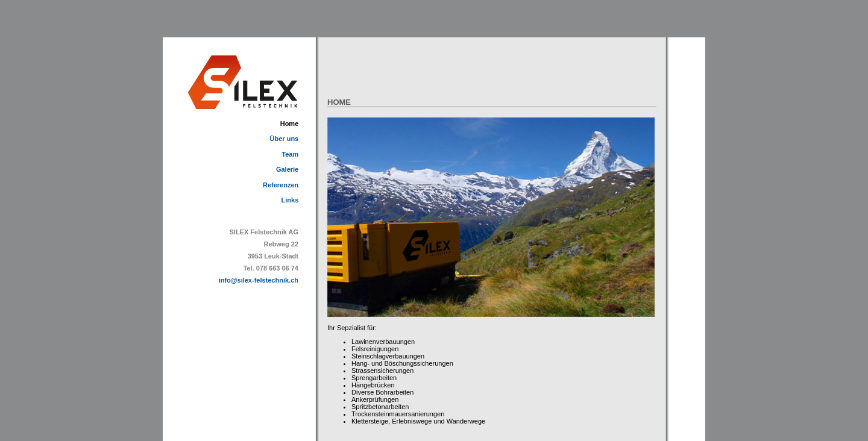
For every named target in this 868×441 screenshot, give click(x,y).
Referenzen (281, 185)
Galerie (287, 169)
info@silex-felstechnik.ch (259, 280)
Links (290, 200)
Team (290, 154)
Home (290, 124)
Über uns (285, 139)
